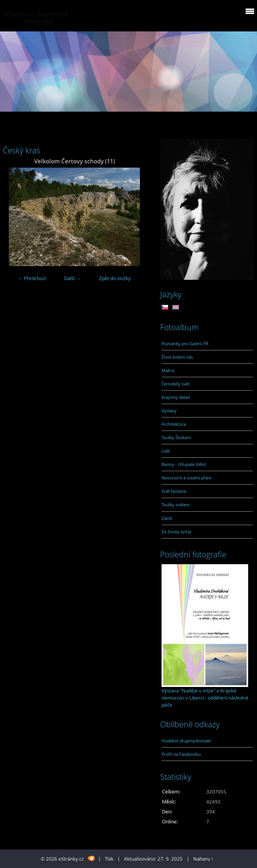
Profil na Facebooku (181, 754)
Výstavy (169, 411)
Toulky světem (176, 505)
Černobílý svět (176, 384)
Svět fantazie (174, 491)
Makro (168, 370)
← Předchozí (32, 278)
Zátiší (167, 518)
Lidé (166, 451)
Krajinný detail (176, 397)
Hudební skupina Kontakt (186, 741)
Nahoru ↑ (203, 859)
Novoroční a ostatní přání (186, 478)
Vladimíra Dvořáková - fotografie (39, 18)
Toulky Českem (176, 437)
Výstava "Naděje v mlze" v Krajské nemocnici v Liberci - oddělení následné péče (205, 698)
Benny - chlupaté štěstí (184, 464)
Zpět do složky (115, 278)
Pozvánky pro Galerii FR (185, 343)
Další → (72, 278)
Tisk (109, 859)
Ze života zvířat (176, 532)
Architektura (174, 424)
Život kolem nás (177, 357)
